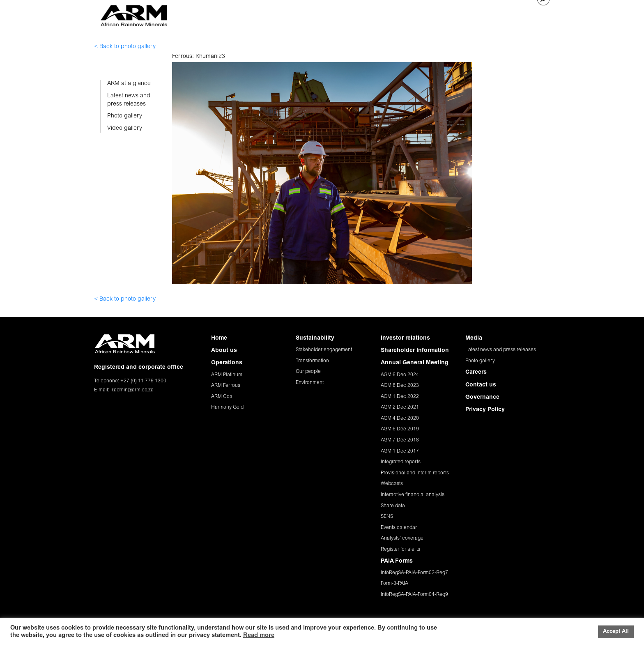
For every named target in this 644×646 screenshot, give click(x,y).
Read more (259, 636)
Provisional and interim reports (415, 473)
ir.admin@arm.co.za (132, 390)
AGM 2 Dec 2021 (400, 407)
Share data (393, 506)
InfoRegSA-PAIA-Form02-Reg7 (414, 573)
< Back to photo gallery (125, 47)
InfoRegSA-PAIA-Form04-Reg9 (414, 595)
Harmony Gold (227, 407)
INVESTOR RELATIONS (400, 14)
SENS (387, 517)
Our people (308, 372)
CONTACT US (512, 14)
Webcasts (392, 484)
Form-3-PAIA (394, 584)
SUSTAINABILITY (340, 14)
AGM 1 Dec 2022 (400, 397)
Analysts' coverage (402, 538)
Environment (310, 383)
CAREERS (474, 14)
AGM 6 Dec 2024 (400, 375)
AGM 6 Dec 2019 (400, 429)
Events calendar (399, 528)
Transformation (312, 361)
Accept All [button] (616, 632)
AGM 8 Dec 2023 (400, 386)
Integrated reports (401, 462)
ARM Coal (222, 397)
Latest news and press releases (501, 350)
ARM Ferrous (226, 386)
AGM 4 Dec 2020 (400, 418)
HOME (225, 14)
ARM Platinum (227, 375)
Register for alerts (400, 549)
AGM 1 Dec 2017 (400, 451)
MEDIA (446, 14)
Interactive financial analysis (413, 495)
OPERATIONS (293, 14)
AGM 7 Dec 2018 (400, 440)
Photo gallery (480, 361)
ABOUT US (254, 14)
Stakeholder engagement (324, 350)
